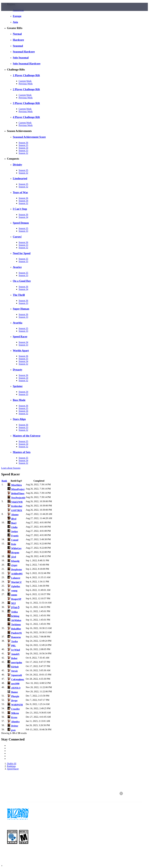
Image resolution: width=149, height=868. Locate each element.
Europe (17, 16)
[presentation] (12, 10)
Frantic (13, 536)
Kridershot (15, 506)
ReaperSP (14, 599)
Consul (13, 540)
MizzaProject (16, 489)
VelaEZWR (15, 502)
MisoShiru (15, 485)
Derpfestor (15, 569)
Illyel (12, 519)
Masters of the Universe (27, 436)
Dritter (13, 726)
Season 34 (23, 148)
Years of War (20, 192)
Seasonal (18, 46)
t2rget (12, 565)
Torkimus (14, 625)
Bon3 (12, 523)
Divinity (17, 165)
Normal (17, 34)
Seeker (13, 531)
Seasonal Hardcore (24, 52)
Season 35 (23, 145)
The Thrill (19, 295)
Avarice (17, 267)
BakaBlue (14, 629)
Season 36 (23, 143)
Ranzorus (14, 637)
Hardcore (18, 40)
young (12, 591)
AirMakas (14, 620)
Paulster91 (15, 633)
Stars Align (19, 419)
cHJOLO (14, 688)
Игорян (13, 553)
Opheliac (14, 586)
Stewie (13, 671)
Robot (12, 658)
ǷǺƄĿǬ (13, 607)
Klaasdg (13, 561)
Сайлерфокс (16, 679)
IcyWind (14, 650)
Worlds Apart (21, 351)
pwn (11, 730)
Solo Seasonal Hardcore (27, 64)
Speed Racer (20, 337)
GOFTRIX (15, 510)
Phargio (13, 696)
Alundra (14, 722)
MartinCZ (15, 582)
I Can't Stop (20, 209)
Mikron (13, 713)
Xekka (13, 612)
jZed (12, 557)
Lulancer (14, 578)
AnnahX (14, 654)
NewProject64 (16, 498)
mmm (12, 595)
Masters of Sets (22, 452)
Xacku (13, 641)
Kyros (12, 717)
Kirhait (13, 667)
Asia (15, 22)
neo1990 (13, 684)
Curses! (17, 237)
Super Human (21, 309)
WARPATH (15, 705)
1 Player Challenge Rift (26, 75)
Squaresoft (15, 675)
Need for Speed (22, 253)
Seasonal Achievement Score (29, 137)
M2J (12, 603)
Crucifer (14, 709)
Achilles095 (15, 574)
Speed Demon (21, 223)
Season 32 (23, 153)
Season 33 (23, 150)
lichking (13, 616)
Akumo (13, 515)
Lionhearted (20, 178)
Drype (13, 701)
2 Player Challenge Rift (26, 89)
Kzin (12, 544)
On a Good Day (22, 281)
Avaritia (18, 323)
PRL (12, 646)
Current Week (25, 81)
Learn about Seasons (11, 468)
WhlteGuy (15, 548)
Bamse (13, 692)
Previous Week (26, 84)
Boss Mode (19, 400)
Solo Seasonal (21, 58)
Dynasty (18, 370)
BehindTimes (16, 493)
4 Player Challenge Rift (26, 117)
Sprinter (18, 386)
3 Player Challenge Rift (26, 103)
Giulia (13, 527)
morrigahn (15, 663)
